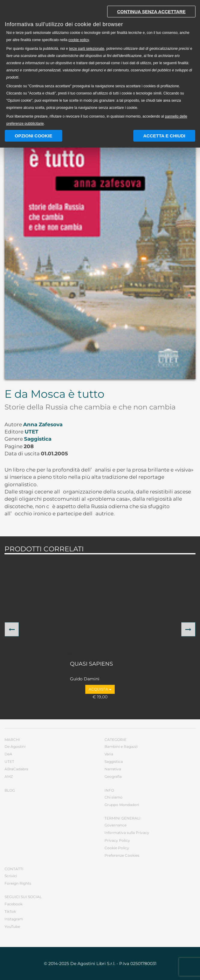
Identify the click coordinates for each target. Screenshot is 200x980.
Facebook (14, 904)
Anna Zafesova (43, 424)
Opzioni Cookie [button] (33, 136)
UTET (32, 432)
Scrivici (11, 876)
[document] (100, 64)
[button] (12, 629)
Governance (115, 825)
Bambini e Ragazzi (121, 746)
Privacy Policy (117, 840)
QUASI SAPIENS (91, 664)
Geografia (113, 776)
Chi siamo (114, 797)
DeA (8, 754)
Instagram (14, 919)
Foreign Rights (18, 883)
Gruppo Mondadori (122, 805)
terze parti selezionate (87, 49)
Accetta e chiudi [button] (164, 136)
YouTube (12, 926)
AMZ (9, 776)
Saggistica (38, 439)
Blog (10, 790)
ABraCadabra (16, 769)
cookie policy (79, 40)
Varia (109, 754)
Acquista (100, 689)
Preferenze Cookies (122, 855)
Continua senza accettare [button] (151, 12)
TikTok (10, 911)
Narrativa (113, 769)
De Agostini (15, 746)
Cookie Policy (117, 848)
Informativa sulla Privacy (127, 833)
